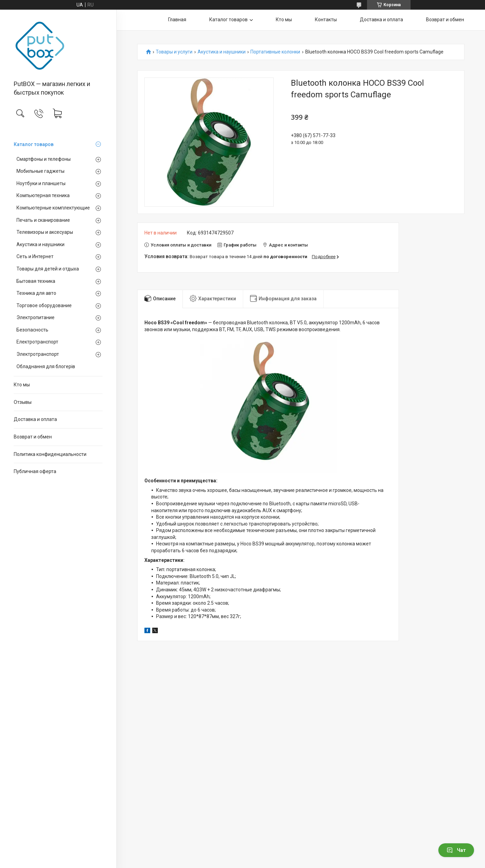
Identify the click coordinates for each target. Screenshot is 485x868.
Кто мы (22, 385)
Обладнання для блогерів (46, 366)
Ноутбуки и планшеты (41, 183)
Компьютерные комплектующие (53, 208)
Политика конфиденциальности (50, 454)
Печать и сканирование (43, 220)
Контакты (326, 20)
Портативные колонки (275, 52)
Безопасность (32, 330)
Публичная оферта (35, 471)
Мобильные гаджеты (40, 171)
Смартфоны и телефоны (44, 159)
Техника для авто (36, 293)
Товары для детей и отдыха (48, 269)
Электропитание (36, 317)
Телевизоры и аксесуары (45, 232)
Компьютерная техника (43, 195)
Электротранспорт (38, 354)
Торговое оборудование (44, 305)
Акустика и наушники (40, 244)
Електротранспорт (37, 342)
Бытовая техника (36, 281)
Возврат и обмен (33, 437)
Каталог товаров (34, 144)
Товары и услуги (174, 52)
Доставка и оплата (35, 419)
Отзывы (23, 402)
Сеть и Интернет (35, 256)
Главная (177, 20)
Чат (456, 850)
